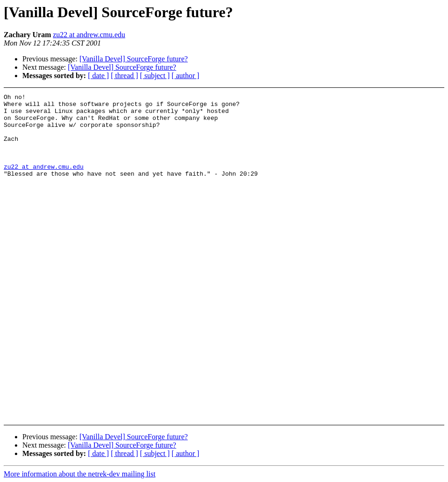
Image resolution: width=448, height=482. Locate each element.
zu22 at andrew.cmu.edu (89, 35)
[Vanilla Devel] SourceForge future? (134, 59)
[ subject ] (155, 76)
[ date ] (98, 76)
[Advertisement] (407, 117)
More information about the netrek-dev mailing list (80, 474)
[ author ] (186, 76)
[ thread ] (124, 76)
